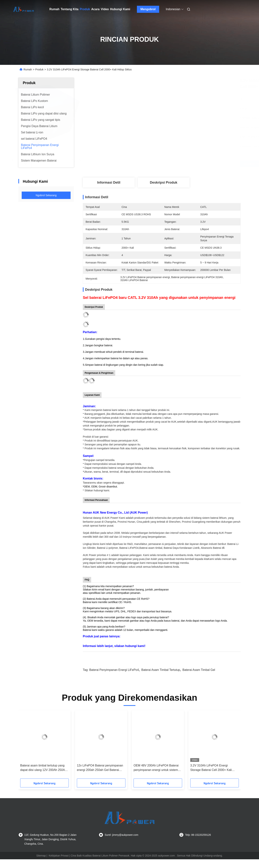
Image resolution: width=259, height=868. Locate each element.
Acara (95, 9)
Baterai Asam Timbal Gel (199, 670)
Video (105, 9)
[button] (28, 746)
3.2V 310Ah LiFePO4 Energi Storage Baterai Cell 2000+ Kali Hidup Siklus (211, 768)
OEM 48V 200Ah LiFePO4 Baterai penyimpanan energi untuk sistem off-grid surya (156, 768)
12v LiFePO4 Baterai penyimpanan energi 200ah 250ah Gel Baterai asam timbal (100, 768)
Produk (85, 9)
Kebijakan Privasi (59, 856)
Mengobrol (148, 9)
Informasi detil (109, 182)
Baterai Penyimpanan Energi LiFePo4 (114, 670)
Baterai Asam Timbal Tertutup (161, 670)
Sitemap (41, 856)
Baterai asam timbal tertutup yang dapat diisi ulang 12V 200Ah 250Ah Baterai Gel (43, 768)
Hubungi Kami (120, 9)
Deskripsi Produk (164, 182)
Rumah (54, 9)
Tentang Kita (70, 9)
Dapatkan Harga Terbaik (185, 164)
